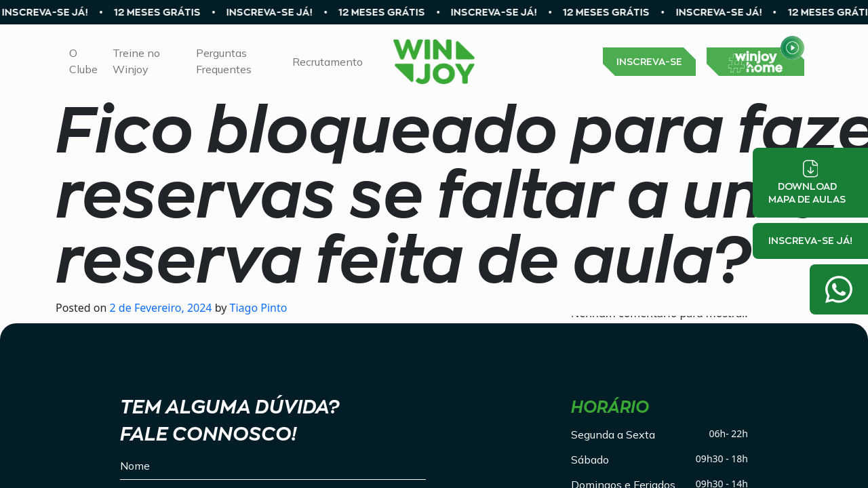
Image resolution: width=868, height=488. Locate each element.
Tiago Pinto (257, 308)
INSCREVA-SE (649, 62)
